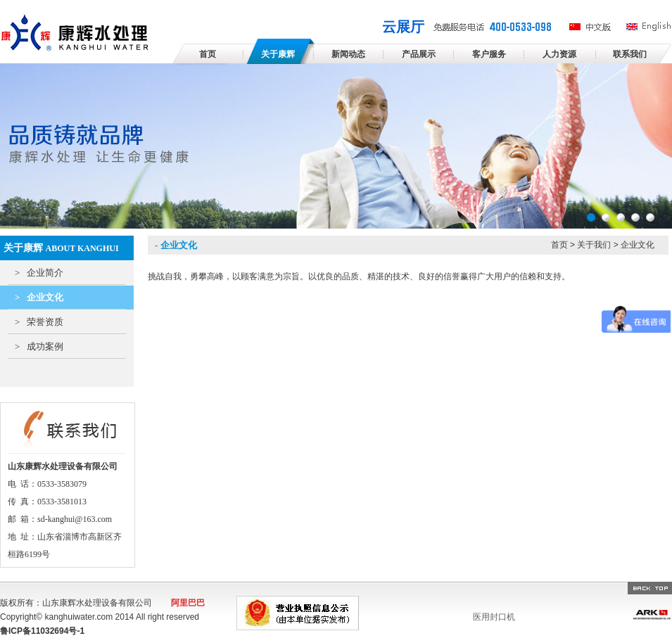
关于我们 (594, 245)
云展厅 (403, 27)
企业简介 (39, 273)
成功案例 (39, 346)
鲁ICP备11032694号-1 (42, 631)
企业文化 (39, 297)
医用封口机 (494, 617)
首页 (559, 245)
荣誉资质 (39, 322)
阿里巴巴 (188, 603)
